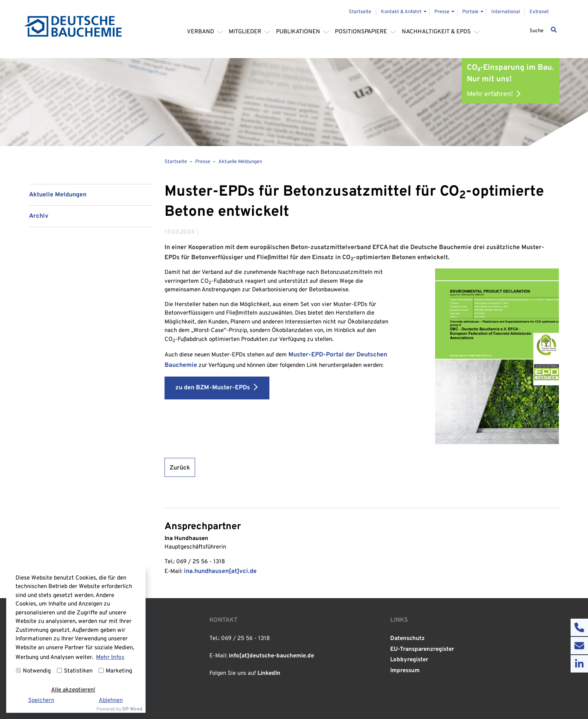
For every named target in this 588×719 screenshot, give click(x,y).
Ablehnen (111, 701)
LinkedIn (269, 673)
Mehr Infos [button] (110, 658)
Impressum (405, 671)
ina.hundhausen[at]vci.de (220, 571)
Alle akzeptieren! (73, 690)
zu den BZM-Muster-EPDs (213, 388)
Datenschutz (407, 639)
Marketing (115, 671)
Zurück (180, 468)
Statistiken (75, 671)
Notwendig (33, 671)
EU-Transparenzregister (422, 649)
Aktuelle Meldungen (58, 195)
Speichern (41, 701)
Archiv (39, 216)
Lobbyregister (409, 660)
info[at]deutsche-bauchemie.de (271, 656)
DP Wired (132, 709)
